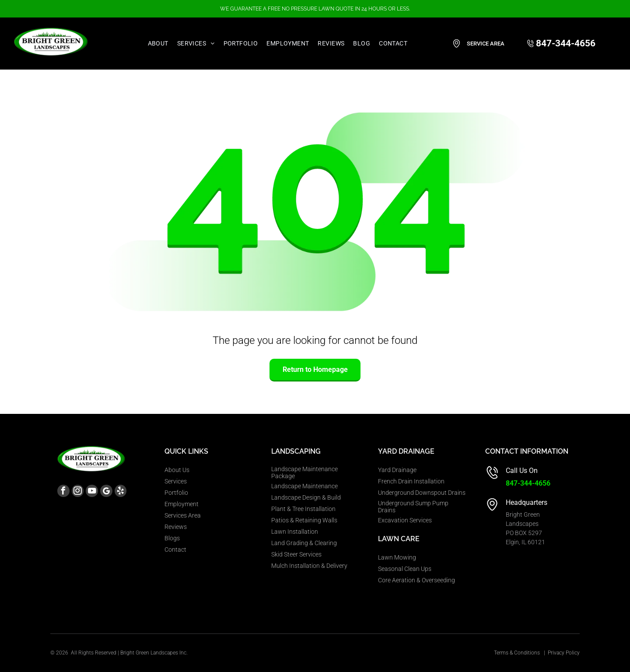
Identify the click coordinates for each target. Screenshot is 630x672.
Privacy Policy (564, 653)
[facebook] (65, 493)
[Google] (117, 493)
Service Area (486, 44)
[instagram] (82, 493)
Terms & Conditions (517, 653)
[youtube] (100, 493)
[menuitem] (158, 44)
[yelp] (135, 493)
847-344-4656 (528, 483)
